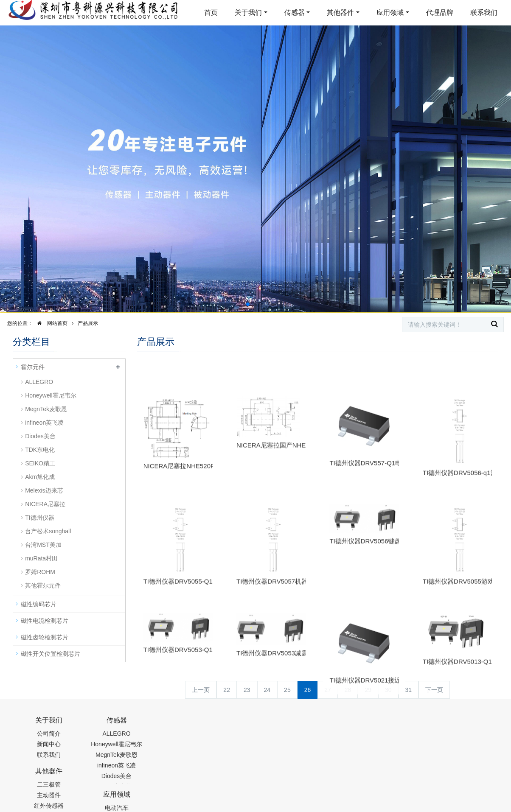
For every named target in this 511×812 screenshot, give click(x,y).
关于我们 (248, 13)
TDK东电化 (40, 450)
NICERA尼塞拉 (45, 504)
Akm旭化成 (40, 477)
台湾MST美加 (43, 545)
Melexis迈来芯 (44, 490)
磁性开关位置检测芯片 (51, 654)
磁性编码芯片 (39, 604)
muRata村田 (41, 558)
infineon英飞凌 (44, 423)
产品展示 (88, 323)
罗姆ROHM (40, 572)
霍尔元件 (33, 367)
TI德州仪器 (39, 518)
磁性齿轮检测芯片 (45, 637)
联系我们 (484, 13)
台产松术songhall (48, 531)
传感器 (295, 13)
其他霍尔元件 (43, 585)
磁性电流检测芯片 (45, 621)
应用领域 (390, 13)
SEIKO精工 (40, 463)
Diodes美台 (40, 436)
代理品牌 (440, 13)
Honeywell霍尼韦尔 (51, 395)
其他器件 (340, 13)
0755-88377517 (400, 725)
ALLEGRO (39, 382)
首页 (211, 13)
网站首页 (50, 323)
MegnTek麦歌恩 (46, 409)
